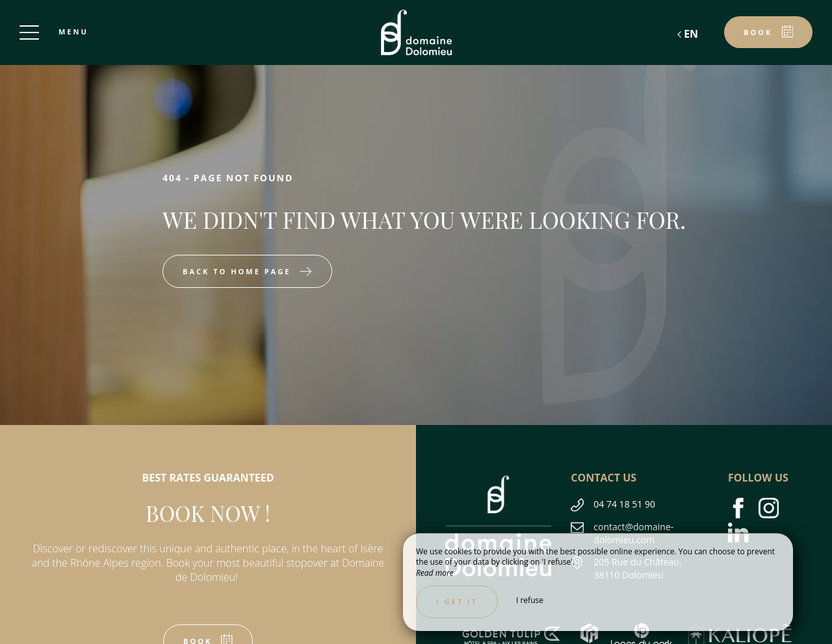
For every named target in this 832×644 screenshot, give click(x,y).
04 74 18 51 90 (624, 504)
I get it (457, 601)
